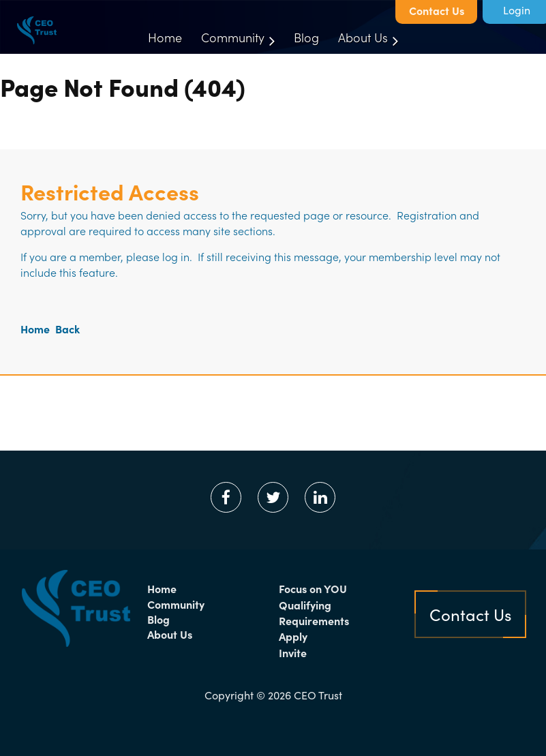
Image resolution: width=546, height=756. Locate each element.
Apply (293, 636)
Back (67, 329)
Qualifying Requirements (314, 613)
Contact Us (437, 10)
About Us (170, 634)
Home (35, 329)
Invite (293, 652)
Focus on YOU (313, 588)
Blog (158, 619)
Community (176, 604)
